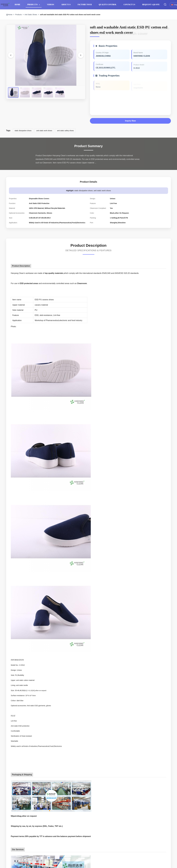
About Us (66, 4)
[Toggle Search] (165, 5)
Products (33, 4)
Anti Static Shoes (31, 15)
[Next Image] (81, 55)
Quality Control (108, 4)
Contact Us (129, 4)
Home (17, 4)
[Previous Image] (11, 55)
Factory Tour (85, 4)
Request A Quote (151, 4)
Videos (51, 4)
